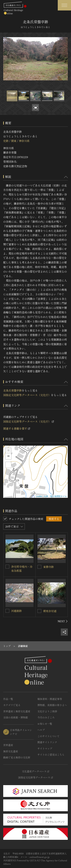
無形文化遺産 (11, 751)
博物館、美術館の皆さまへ (52, 705)
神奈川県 (24, 141)
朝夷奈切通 (50, 611)
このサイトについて (49, 736)
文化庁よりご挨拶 (47, 711)
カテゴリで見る (12, 705)
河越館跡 (16, 611)
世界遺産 (8, 745)
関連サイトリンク (47, 742)
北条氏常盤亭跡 (12, 390)
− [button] (8, 456)
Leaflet (39, 496)
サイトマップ (45, 748)
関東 (14, 141)
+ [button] (8, 451)
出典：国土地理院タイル (55, 496)
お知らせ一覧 (45, 724)
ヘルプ (41, 730)
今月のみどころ (46, 717)
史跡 (6, 141)
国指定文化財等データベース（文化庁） (27, 395)
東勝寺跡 (48, 567)
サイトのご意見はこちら (51, 755)
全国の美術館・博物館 (16, 717)
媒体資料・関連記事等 (50, 699)
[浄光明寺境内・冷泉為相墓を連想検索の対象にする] (7, 567)
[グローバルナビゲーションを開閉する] (64, 5)
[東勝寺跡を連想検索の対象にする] (39, 567)
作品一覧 (8, 699)
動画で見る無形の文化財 (17, 757)
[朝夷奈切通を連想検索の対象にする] (39, 611)
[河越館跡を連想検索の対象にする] (7, 611)
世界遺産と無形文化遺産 (17, 711)
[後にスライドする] (63, 621)
